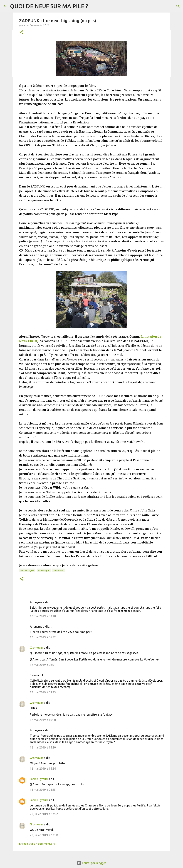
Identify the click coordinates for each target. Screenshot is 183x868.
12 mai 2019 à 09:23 (43, 692)
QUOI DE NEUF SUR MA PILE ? (49, 6)
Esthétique (27, 570)
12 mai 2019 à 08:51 (43, 665)
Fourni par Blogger (91, 863)
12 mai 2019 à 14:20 (43, 747)
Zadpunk (59, 570)
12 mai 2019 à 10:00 (43, 720)
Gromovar (36, 648)
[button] (21, 32)
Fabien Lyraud (39, 779)
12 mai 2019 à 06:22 (43, 637)
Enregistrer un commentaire (37, 844)
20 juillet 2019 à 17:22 (44, 814)
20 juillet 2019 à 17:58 (44, 835)
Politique (44, 570)
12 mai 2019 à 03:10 (43, 616)
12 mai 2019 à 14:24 (43, 769)
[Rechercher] (178, 6)
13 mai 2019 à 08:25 (43, 790)
